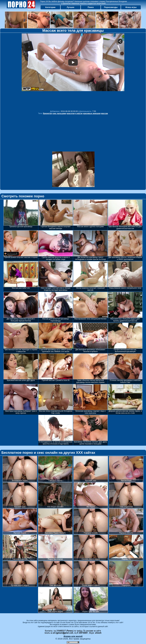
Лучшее (71, 7)
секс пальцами (59, 113)
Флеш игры (131, 7)
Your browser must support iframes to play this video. (73, 71)
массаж (105, 113)
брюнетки (47, 113)
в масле (79, 113)
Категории (50, 7)
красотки (71, 113)
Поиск (91, 7)
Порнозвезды (111, 7)
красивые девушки (92, 113)
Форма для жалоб (73, 636)
